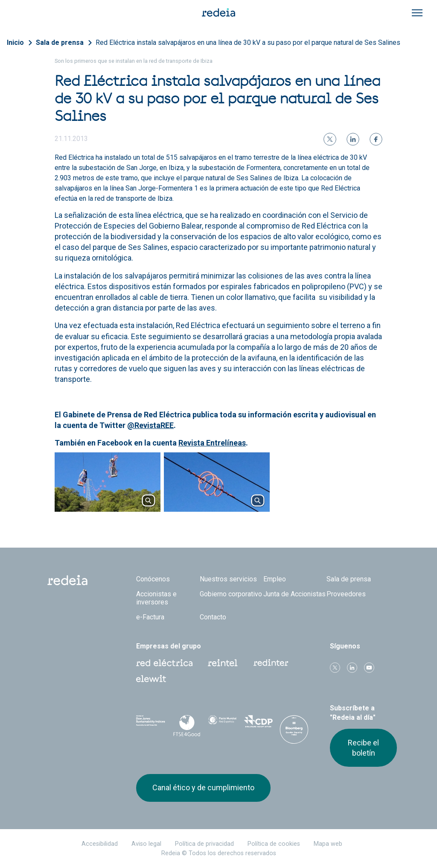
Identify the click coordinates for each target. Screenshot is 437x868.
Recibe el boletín (363, 748)
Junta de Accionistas (294, 594)
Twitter (335, 668)
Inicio (15, 43)
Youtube (369, 668)
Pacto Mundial (222, 724)
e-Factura (150, 617)
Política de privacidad (204, 844)
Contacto (213, 617)
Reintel (223, 663)
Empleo (275, 579)
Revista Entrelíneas (212, 443)
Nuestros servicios (228, 579)
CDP (258, 724)
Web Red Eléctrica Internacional (271, 663)
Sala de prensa (60, 43)
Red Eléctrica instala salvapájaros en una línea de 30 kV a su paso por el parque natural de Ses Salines (248, 43)
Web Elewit (151, 679)
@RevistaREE (150, 425)
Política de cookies (274, 844)
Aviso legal (146, 844)
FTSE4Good (186, 726)
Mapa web (328, 844)
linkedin (352, 668)
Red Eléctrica (164, 663)
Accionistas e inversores (156, 598)
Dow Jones (151, 724)
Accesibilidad (100, 844)
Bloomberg (294, 733)
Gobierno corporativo (231, 594)
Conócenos (153, 579)
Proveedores (346, 594)
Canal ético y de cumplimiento (203, 787)
